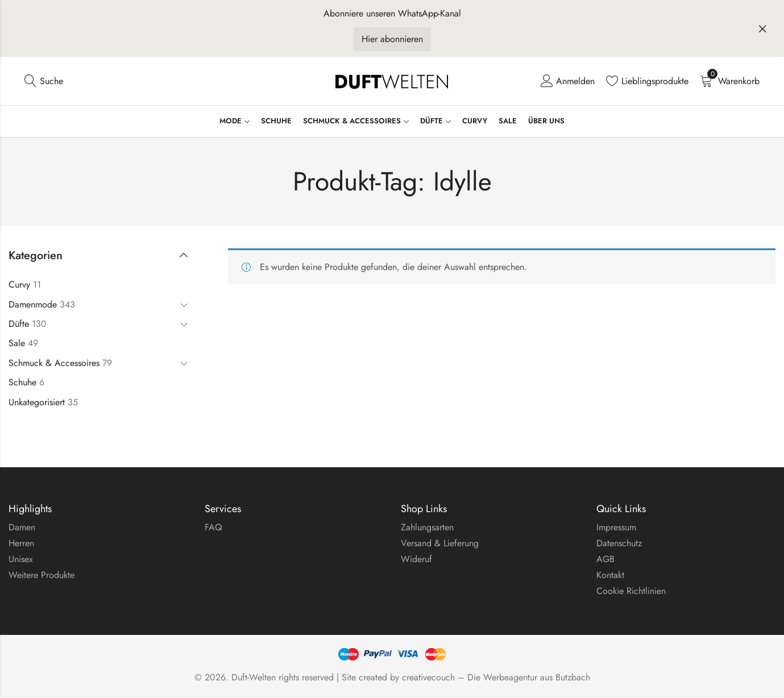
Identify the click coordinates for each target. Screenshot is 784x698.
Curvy (19, 284)
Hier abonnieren (392, 39)
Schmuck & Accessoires (54, 363)
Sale (17, 343)
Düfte (19, 324)
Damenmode (33, 304)
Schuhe (22, 382)
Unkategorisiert (37, 402)
